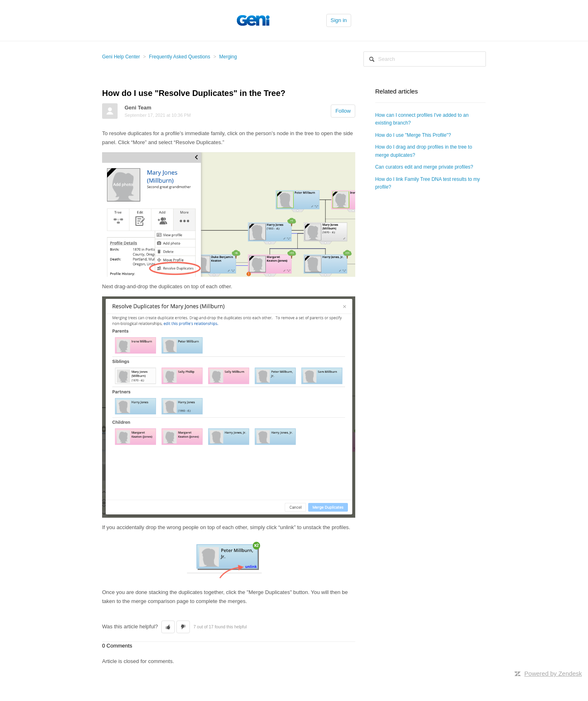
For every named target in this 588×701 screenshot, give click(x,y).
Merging (228, 57)
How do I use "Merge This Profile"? (413, 135)
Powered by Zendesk (553, 673)
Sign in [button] (339, 20)
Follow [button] (343, 111)
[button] (168, 627)
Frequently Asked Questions (180, 57)
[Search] (425, 59)
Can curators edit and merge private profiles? (424, 167)
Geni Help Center (121, 57)
